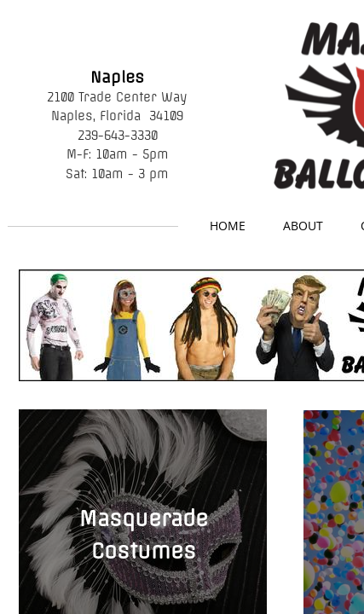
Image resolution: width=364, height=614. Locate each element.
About (303, 226)
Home (228, 226)
